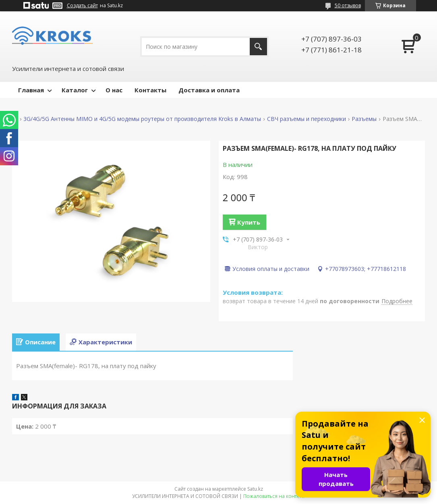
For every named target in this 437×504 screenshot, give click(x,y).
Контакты (150, 90)
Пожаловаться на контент (274, 496)
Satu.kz (255, 489)
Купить (249, 222)
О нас (114, 90)
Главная (31, 90)
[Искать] (258, 47)
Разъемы (364, 119)
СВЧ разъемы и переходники (307, 119)
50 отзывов (348, 5)
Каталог (75, 90)
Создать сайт (82, 6)
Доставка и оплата (209, 90)
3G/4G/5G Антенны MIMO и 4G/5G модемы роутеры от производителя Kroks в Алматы (142, 119)
